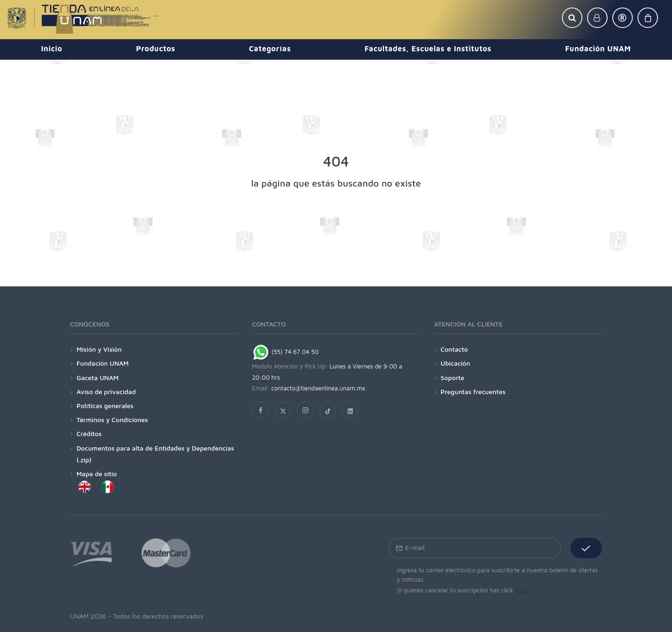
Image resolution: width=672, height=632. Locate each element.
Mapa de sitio (97, 474)
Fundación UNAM (103, 363)
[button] (572, 18)
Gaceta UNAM (98, 378)
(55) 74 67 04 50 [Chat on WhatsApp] (285, 352)
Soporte (452, 378)
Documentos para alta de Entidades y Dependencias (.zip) (155, 454)
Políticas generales (105, 406)
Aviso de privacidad (106, 392)
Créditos (89, 434)
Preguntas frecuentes (473, 392)
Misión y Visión (99, 349)
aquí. (521, 590)
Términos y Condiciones (112, 420)
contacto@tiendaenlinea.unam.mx (318, 388)
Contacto (454, 349)
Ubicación (455, 363)
